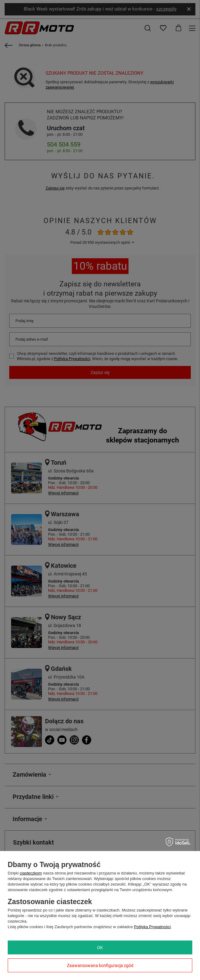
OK (100, 948)
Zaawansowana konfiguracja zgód (100, 965)
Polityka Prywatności (152, 927)
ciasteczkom (31, 873)
